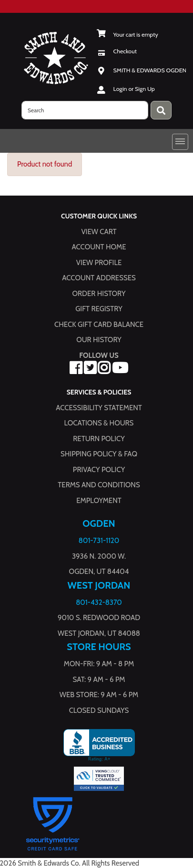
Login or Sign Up (134, 89)
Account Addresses (99, 278)
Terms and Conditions (99, 485)
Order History (99, 293)
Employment (99, 500)
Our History (99, 340)
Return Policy (99, 438)
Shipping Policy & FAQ (99, 454)
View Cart (99, 231)
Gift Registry (99, 309)
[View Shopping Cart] (127, 35)
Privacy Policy (99, 469)
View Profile (99, 262)
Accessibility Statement (99, 407)
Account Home (99, 247)
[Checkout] (117, 51)
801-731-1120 (99, 541)
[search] (85, 110)
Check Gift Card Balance (99, 324)
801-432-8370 (99, 602)
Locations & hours (99, 423)
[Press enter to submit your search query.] (161, 110)
